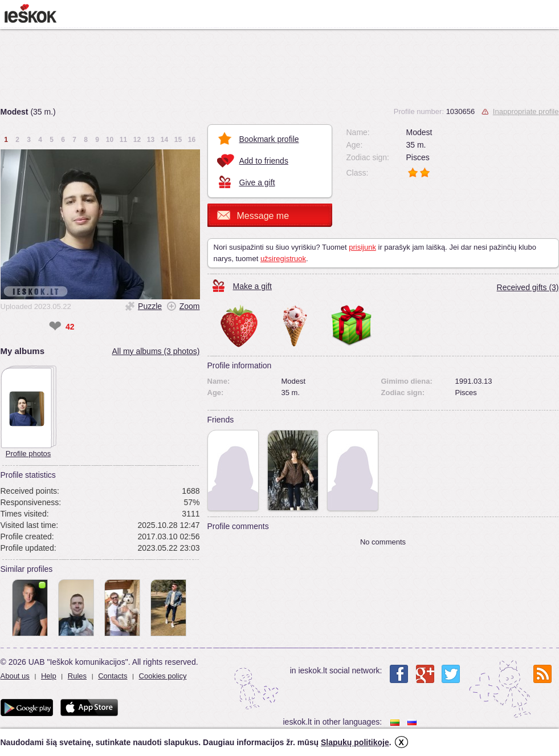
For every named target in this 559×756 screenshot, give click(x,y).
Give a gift (257, 182)
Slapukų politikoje (355, 742)
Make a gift (252, 286)
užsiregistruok (283, 259)
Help (49, 676)
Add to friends (264, 161)
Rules (77, 676)
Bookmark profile (269, 139)
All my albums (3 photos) (156, 351)
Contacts (113, 676)
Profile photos (28, 454)
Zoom (190, 306)
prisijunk (362, 247)
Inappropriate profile (526, 111)
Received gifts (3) (528, 287)
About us (15, 676)
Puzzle (150, 306)
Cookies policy (163, 676)
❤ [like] (55, 327)
